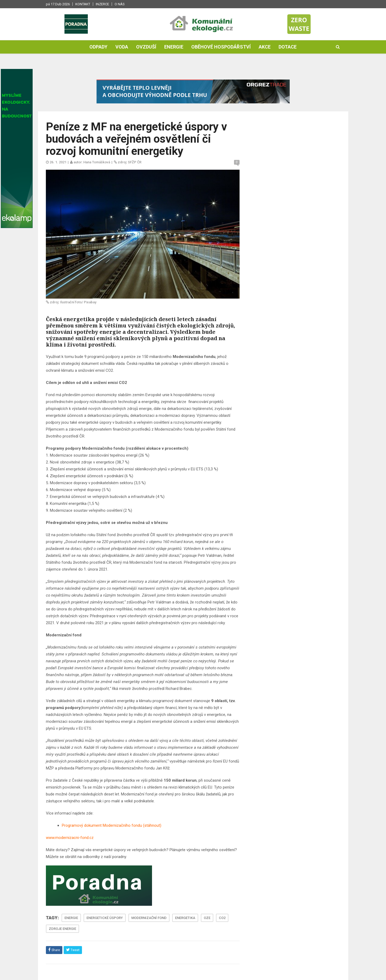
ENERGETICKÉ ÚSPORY (105, 918)
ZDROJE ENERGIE (62, 929)
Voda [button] (122, 47)
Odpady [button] (98, 47)
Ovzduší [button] (146, 47)
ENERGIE (71, 918)
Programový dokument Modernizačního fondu (102, 825)
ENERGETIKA (185, 918)
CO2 (222, 918)
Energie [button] (174, 47)
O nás (120, 4)
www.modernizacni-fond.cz (70, 838)
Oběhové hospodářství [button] (221, 47)
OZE (207, 918)
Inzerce (102, 4)
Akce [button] (265, 47)
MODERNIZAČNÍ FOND (149, 918)
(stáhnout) (152, 825)
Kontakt (83, 4)
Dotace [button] (288, 47)
